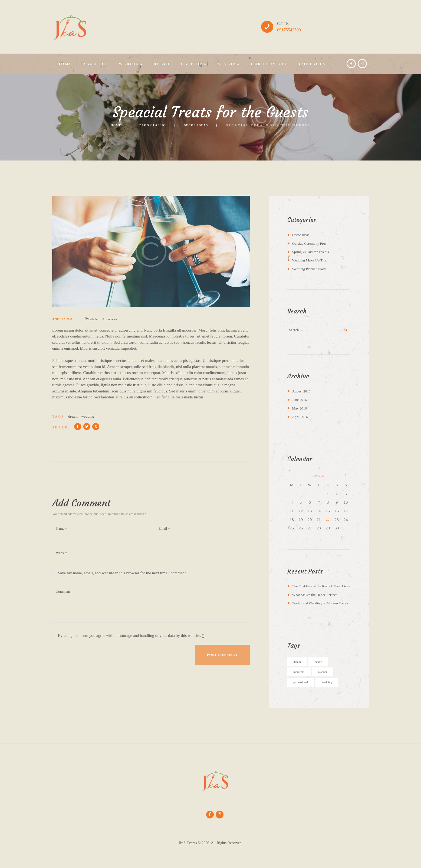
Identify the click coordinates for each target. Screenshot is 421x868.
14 (319, 513)
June (300, 401)
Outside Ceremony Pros (312, 243)
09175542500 (289, 30)
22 (328, 521)
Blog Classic (150, 125)
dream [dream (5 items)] (299, 676)
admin (103, 319)
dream (73, 416)
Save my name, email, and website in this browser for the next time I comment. (122, 579)
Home (108, 125)
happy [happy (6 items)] (322, 676)
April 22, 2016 (66, 319)
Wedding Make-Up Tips (312, 260)
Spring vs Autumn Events (313, 252)
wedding (88, 416)
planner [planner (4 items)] (328, 687)
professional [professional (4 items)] (303, 698)
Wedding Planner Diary (311, 269)
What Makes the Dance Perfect (317, 602)
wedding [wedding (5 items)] (334, 698)
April (301, 418)
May (300, 410)
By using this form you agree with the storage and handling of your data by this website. (131, 642)
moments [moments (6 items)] (301, 687)
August (303, 393)
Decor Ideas (202, 125)
